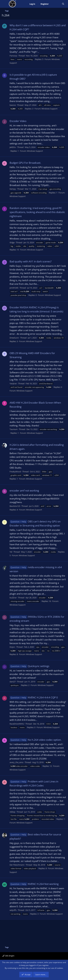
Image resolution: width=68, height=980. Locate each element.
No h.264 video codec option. (35, 740)
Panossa (13, 56)
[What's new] (55, 4)
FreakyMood (15, 472)
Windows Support (50, 109)
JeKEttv (13, 147)
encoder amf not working (24, 491)
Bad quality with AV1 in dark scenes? (31, 261)
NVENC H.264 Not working (34, 884)
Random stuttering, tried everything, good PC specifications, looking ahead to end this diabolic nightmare (37, 212)
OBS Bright (8, 956)
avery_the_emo (16, 762)
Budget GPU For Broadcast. (25, 163)
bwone (13, 105)
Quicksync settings (29, 666)
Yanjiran (13, 383)
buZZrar (13, 598)
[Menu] (4, 4)
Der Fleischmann (17, 865)
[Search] (63, 4)
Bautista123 (15, 506)
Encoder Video (18, 121)
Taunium (14, 429)
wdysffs (13, 910)
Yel (11, 552)
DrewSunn (14, 338)
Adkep (12, 812)
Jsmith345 (14, 288)
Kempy (13, 189)
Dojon (12, 647)
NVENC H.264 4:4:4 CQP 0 (34, 697)
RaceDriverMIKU (17, 724)
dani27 (13, 682)
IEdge (12, 242)
